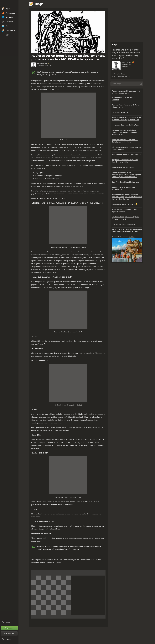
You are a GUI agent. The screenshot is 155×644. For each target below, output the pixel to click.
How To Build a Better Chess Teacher (127, 154)
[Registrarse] (9, 628)
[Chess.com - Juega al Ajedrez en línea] (9, 4)
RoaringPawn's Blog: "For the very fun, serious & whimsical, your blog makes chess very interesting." (126, 54)
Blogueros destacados (122, 76)
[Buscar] (127, 84)
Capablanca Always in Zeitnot (124, 204)
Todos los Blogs (119, 74)
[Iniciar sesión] (9, 634)
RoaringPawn (42, 64)
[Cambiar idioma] (9, 639)
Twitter (132, 237)
